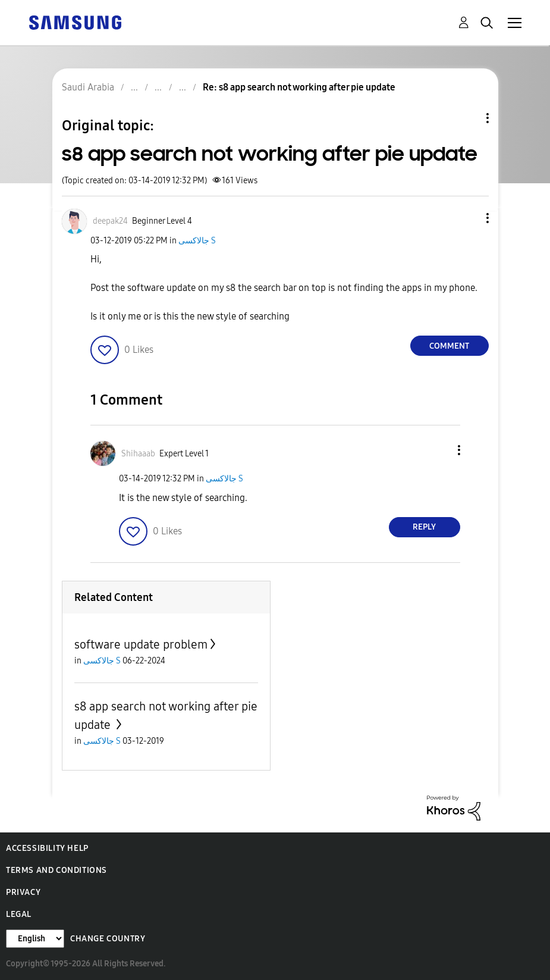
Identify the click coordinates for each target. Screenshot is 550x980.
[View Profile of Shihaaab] (138, 454)
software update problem (141, 644)
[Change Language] (35, 939)
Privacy (23, 892)
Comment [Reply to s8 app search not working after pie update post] (449, 346)
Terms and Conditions (56, 870)
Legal (19, 914)
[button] (467, 218)
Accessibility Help (47, 848)
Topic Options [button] (467, 118)
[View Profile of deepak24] (110, 221)
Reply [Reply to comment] (424, 527)
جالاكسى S (197, 241)
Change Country (108, 939)
